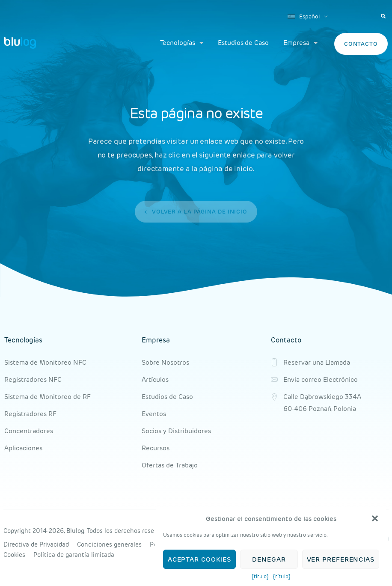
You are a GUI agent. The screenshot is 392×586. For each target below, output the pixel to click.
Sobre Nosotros (165, 362)
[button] (375, 519)
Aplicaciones (23, 448)
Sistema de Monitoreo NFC (45, 362)
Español (304, 16)
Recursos (156, 448)
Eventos (154, 414)
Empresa (300, 43)
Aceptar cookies (200, 559)
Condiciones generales (109, 544)
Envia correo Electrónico (321, 379)
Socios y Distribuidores (176, 431)
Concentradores (29, 431)
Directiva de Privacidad (36, 544)
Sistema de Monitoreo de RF (48, 397)
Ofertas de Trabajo (170, 465)
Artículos (155, 379)
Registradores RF (30, 414)
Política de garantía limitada (74, 555)
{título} (260, 577)
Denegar (269, 559)
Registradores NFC (33, 379)
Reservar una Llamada (317, 362)
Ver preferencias (341, 559)
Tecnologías (182, 43)
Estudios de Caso (243, 43)
